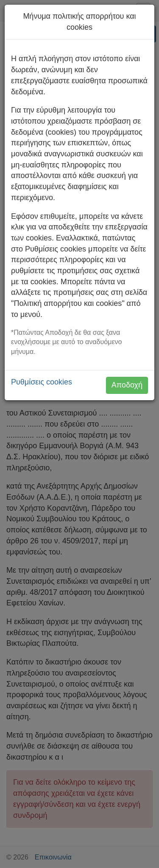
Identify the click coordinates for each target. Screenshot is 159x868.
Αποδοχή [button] (127, 385)
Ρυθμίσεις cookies (42, 382)
